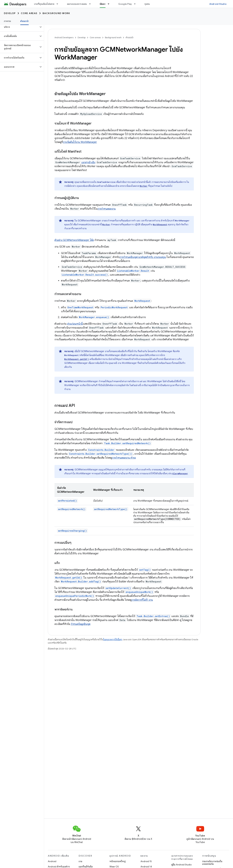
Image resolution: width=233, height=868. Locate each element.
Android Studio (218, 4)
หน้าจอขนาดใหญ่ (118, 861)
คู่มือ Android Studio (181, 865)
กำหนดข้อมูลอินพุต (81, 624)
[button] (19, 27)
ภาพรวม (8, 21)
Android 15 (146, 861)
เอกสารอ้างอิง (88, 162)
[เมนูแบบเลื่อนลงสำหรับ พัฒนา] (110, 4)
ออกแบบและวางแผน (77, 4)
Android (52, 861)
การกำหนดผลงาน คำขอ (124, 458)
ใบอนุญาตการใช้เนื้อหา (113, 640)
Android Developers (64, 37)
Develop (10, 13)
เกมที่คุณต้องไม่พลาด (44, 4)
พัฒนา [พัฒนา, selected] (103, 4)
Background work (56, 13)
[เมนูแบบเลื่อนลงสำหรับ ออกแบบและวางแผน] (91, 4)
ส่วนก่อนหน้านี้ (75, 324)
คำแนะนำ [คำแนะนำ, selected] (24, 21)
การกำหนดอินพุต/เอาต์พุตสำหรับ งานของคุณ (143, 257)
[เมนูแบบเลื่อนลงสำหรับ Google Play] (136, 4)
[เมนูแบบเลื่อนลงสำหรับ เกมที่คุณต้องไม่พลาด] (59, 4)
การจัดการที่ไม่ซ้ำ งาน (142, 600)
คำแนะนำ (130, 37)
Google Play (125, 4)
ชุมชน (147, 4)
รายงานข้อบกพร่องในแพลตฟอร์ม (212, 863)
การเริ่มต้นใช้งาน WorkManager (80, 142)
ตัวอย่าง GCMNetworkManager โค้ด (74, 240)
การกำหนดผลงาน (107, 209)
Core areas (29, 13)
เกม (80, 861)
